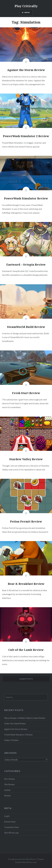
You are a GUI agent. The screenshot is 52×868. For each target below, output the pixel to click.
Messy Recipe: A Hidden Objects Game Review (25, 718)
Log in (7, 816)
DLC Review (10, 779)
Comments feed (11, 827)
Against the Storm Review (16, 729)
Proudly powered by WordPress (22, 859)
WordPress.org (11, 833)
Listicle (7, 790)
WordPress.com (30, 862)
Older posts (26, 679)
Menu (27, 12)
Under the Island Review (15, 724)
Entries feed (10, 822)
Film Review (9, 784)
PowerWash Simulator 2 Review (18, 735)
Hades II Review (11, 740)
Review (7, 796)
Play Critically (26, 6)
